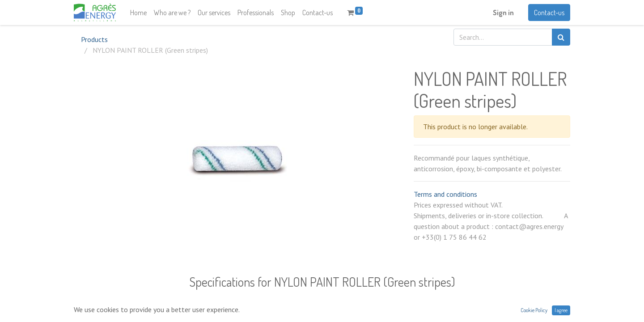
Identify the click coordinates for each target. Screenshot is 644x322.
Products (94, 39)
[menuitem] (138, 13)
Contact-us (549, 13)
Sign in (503, 13)
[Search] (561, 37)
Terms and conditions (445, 194)
